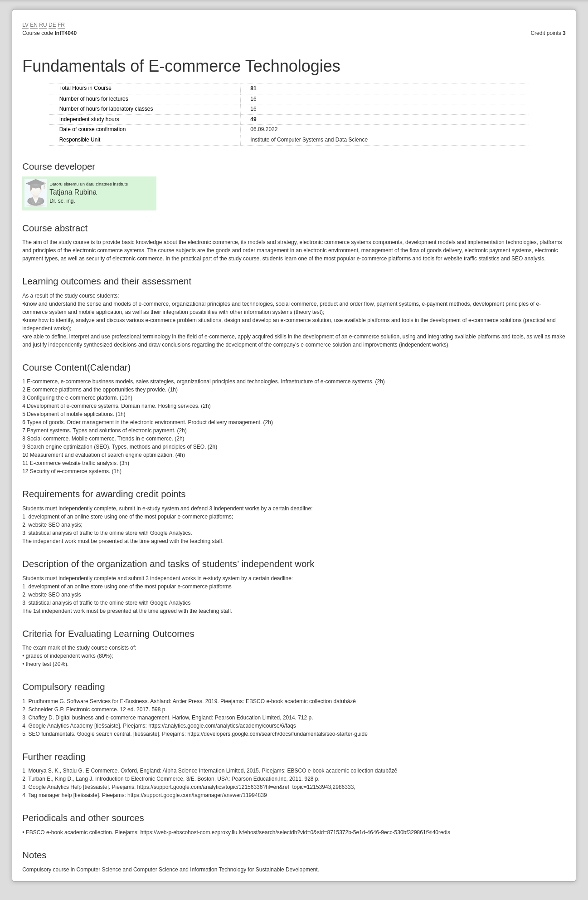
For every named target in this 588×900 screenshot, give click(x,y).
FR (61, 25)
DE (52, 25)
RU (43, 25)
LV (25, 25)
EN (34, 25)
